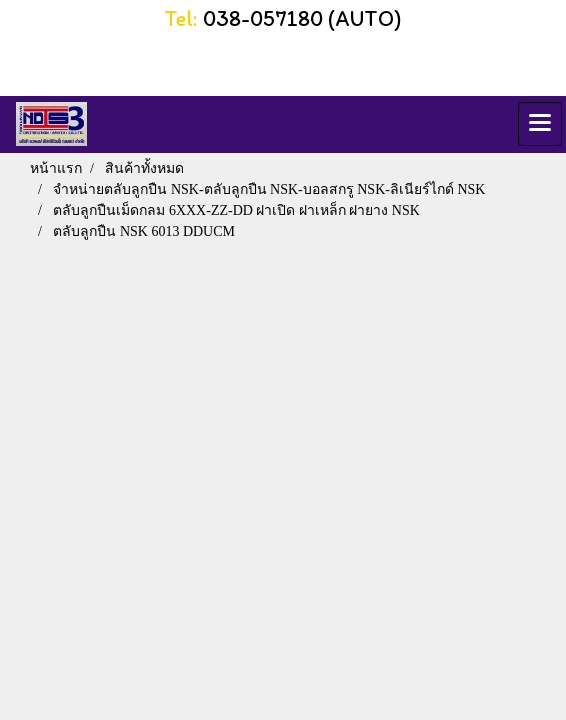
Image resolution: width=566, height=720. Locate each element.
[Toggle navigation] (540, 124)
